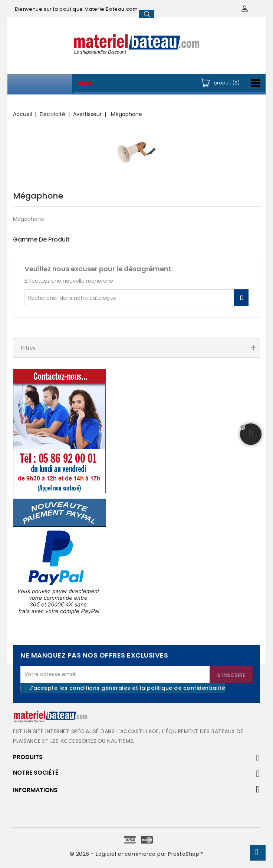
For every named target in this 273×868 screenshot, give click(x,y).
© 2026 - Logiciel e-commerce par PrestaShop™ (137, 854)
